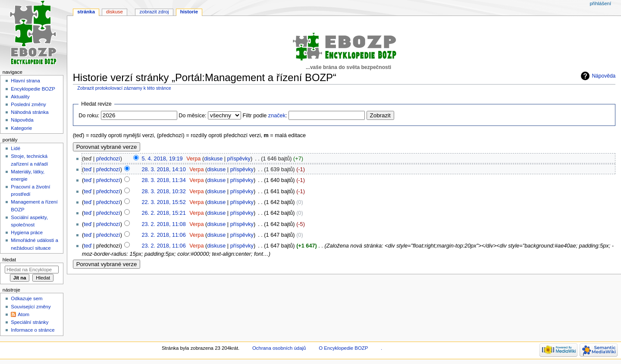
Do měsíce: (192, 116)
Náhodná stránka (30, 112)
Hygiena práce (27, 232)
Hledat (9, 260)
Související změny (31, 307)
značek (277, 116)
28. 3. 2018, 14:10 (163, 169)
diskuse (213, 159)
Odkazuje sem (27, 298)
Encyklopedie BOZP (33, 89)
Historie (189, 12)
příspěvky (239, 159)
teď (88, 169)
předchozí (108, 159)
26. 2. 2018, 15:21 (163, 213)
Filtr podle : (265, 116)
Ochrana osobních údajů (279, 348)
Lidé (16, 148)
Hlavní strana (25, 81)
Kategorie (21, 128)
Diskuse (114, 12)
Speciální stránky (30, 322)
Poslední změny (28, 104)
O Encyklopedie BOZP (343, 348)
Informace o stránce (33, 330)
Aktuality (20, 97)
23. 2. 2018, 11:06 (163, 235)
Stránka (86, 12)
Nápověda (604, 76)
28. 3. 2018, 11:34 (163, 180)
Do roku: (89, 116)
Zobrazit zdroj (154, 12)
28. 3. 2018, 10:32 (163, 191)
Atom (24, 314)
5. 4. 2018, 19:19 (162, 159)
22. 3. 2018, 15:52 (163, 202)
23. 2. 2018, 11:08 (163, 224)
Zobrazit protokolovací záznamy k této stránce (124, 88)
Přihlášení (600, 3)
